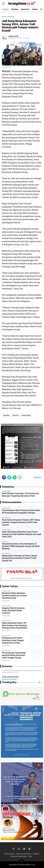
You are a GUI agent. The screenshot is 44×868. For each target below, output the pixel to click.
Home (4, 17)
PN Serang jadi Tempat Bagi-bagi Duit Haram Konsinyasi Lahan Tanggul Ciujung (14, 655)
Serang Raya (26, 415)
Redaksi (36, 854)
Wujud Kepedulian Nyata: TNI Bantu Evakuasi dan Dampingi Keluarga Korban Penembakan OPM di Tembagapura (15, 625)
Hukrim (35, 9)
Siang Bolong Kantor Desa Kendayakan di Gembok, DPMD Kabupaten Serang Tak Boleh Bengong (21, 546)
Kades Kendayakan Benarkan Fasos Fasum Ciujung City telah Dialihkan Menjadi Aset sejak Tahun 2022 (22, 534)
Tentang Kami (9, 854)
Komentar (37, 477)
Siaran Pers (25, 9)
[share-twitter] (9, 477)
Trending (5, 9)
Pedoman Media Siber (19, 856)
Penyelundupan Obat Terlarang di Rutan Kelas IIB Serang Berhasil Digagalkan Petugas (21, 512)
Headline (6, 415)
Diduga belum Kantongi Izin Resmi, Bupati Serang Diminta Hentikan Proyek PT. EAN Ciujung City (19, 558)
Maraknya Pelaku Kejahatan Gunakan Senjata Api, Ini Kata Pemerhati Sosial (14, 596)
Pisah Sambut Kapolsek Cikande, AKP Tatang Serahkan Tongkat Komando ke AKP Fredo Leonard (21, 522)
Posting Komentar (9, 679)
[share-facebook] (4, 477)
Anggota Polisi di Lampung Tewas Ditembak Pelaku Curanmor (13, 610)
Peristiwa (15, 9)
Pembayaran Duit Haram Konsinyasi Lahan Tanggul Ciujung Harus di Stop (13, 640)
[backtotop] (22, 862)
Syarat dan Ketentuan (24, 854)
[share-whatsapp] (14, 477)
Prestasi (16, 415)
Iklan (30, 856)
